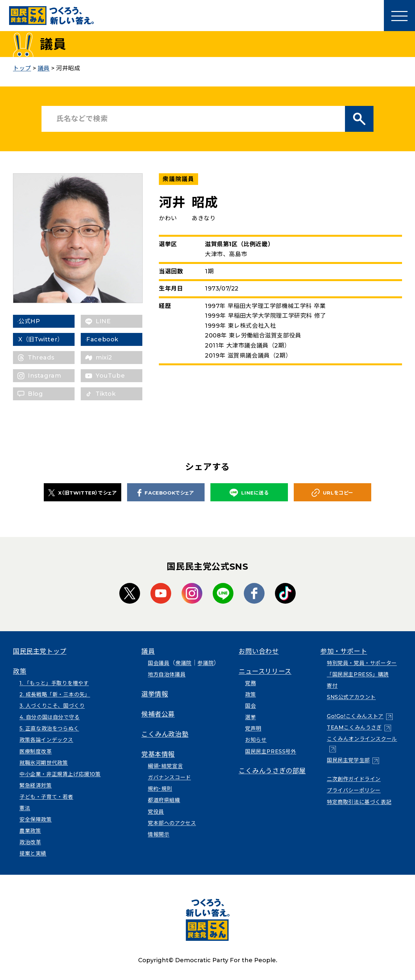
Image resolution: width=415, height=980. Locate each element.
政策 (20, 671)
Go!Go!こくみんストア (355, 716)
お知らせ (256, 740)
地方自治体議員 (167, 674)
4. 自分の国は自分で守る (50, 717)
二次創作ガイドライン (354, 779)
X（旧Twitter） (50, 339)
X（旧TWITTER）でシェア (83, 493)
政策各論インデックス (46, 740)
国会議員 (159, 663)
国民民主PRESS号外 (271, 752)
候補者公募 (158, 714)
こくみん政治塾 (165, 734)
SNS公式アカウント (351, 697)
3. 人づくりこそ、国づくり (52, 706)
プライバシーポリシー (354, 790)
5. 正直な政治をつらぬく (49, 729)
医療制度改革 (36, 752)
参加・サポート (344, 651)
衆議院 (184, 663)
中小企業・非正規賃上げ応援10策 (60, 774)
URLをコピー (332, 493)
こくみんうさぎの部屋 (272, 771)
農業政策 (30, 831)
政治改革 (30, 842)
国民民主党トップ (40, 651)
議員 (148, 651)
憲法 (25, 808)
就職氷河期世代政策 (44, 763)
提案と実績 (33, 854)
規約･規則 (160, 789)
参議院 (206, 663)
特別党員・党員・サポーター (362, 663)
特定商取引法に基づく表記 (359, 802)
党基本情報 (158, 754)
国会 (250, 706)
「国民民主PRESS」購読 (358, 674)
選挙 (250, 717)
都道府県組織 (164, 800)
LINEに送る (249, 493)
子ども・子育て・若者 (46, 797)
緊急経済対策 (36, 786)
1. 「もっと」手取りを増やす (54, 683)
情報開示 (159, 834)
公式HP (39, 321)
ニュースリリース (265, 671)
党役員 (156, 812)
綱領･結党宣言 (165, 766)
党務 (250, 683)
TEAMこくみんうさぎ (354, 728)
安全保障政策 (36, 820)
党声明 (253, 729)
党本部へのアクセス (172, 823)
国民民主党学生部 (348, 760)
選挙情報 (155, 694)
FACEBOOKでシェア (166, 493)
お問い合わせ (259, 651)
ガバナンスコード (169, 777)
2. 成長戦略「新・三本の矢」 (55, 695)
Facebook (112, 339)
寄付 (332, 686)
